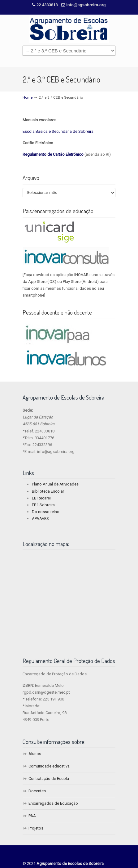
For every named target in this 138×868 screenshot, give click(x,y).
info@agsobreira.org (86, 5)
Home (28, 97)
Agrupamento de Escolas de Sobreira (69, 30)
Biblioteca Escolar (48, 491)
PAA (32, 816)
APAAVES (40, 519)
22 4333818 (48, 5)
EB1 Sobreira (43, 505)
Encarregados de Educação (53, 803)
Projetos (36, 828)
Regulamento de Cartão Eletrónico (53, 154)
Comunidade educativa (49, 766)
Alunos (35, 754)
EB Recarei (41, 498)
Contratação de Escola (49, 779)
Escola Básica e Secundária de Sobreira (58, 131)
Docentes (37, 791)
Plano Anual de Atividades (55, 484)
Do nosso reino (46, 512)
